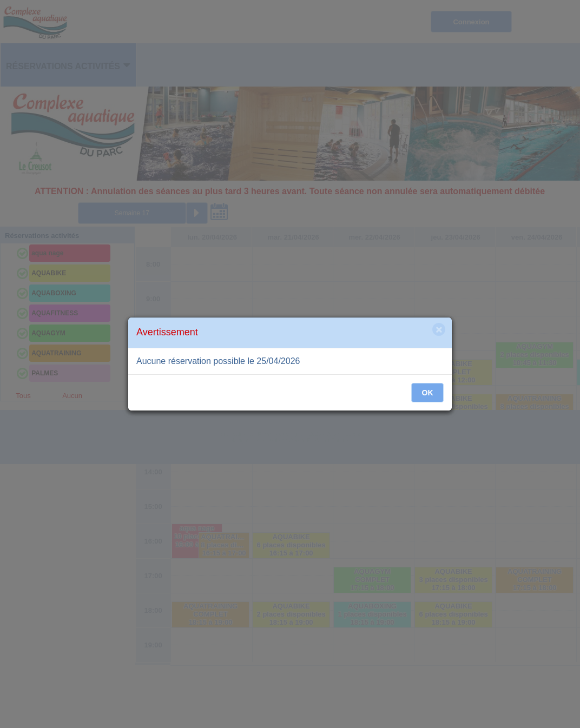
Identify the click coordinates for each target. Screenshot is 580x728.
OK (428, 393)
